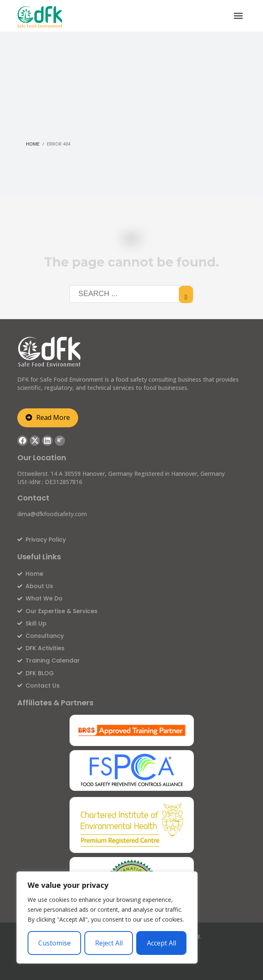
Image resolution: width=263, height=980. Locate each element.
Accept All (162, 943)
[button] (238, 16)
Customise (55, 943)
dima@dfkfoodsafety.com (52, 514)
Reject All (109, 943)
